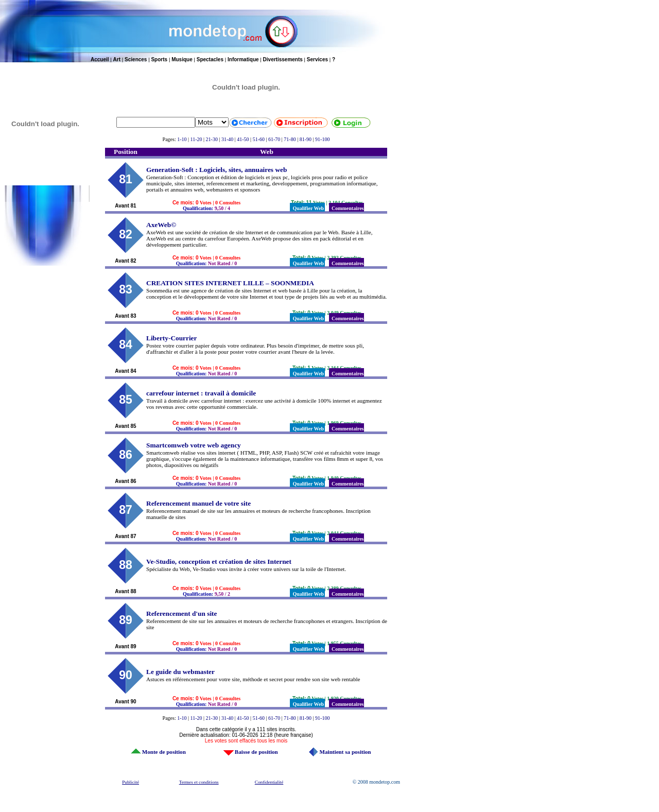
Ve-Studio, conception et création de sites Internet (219, 562)
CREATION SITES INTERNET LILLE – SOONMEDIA (230, 283)
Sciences (136, 59)
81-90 (306, 139)
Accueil (100, 59)
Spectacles (210, 59)
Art (117, 59)
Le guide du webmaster (180, 672)
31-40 (227, 139)
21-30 (212, 139)
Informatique (243, 59)
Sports (159, 59)
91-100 (322, 139)
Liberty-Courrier (171, 338)
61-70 (274, 139)
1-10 (182, 139)
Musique (182, 59)
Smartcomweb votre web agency (194, 445)
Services (317, 59)
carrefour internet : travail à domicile (201, 393)
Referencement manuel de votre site (198, 503)
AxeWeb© (161, 225)
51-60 (259, 139)
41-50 (243, 139)
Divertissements (283, 59)
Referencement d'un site (181, 614)
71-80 (290, 139)
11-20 (196, 139)
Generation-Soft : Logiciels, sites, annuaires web (216, 170)
